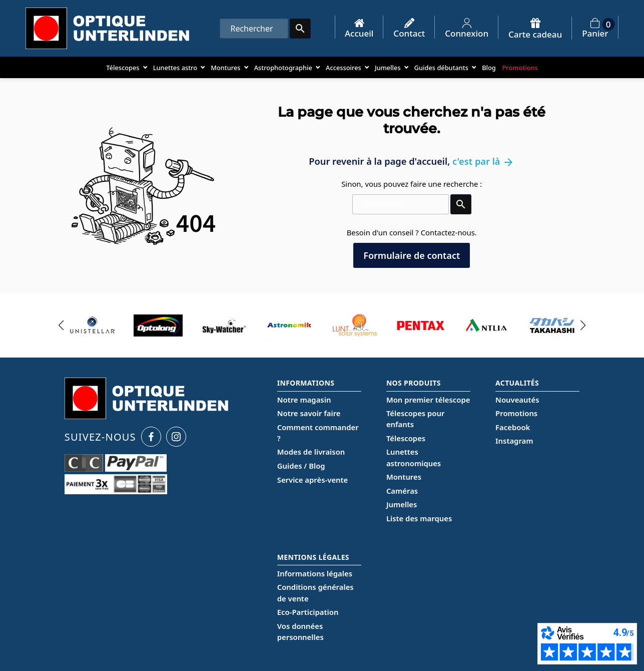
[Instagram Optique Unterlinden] (176, 437)
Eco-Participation (308, 612)
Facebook (513, 427)
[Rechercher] (254, 29)
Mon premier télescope (428, 400)
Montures (404, 477)
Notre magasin (304, 400)
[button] (61, 325)
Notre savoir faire (309, 413)
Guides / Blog (301, 466)
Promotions (516, 413)
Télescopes (406, 438)
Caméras (402, 491)
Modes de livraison (311, 452)
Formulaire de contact (412, 255)
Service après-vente (313, 480)
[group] (92, 325)
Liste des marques (419, 518)
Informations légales (315, 573)
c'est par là (483, 161)
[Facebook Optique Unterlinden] (151, 437)
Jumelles (402, 504)
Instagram (514, 441)
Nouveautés (517, 400)
